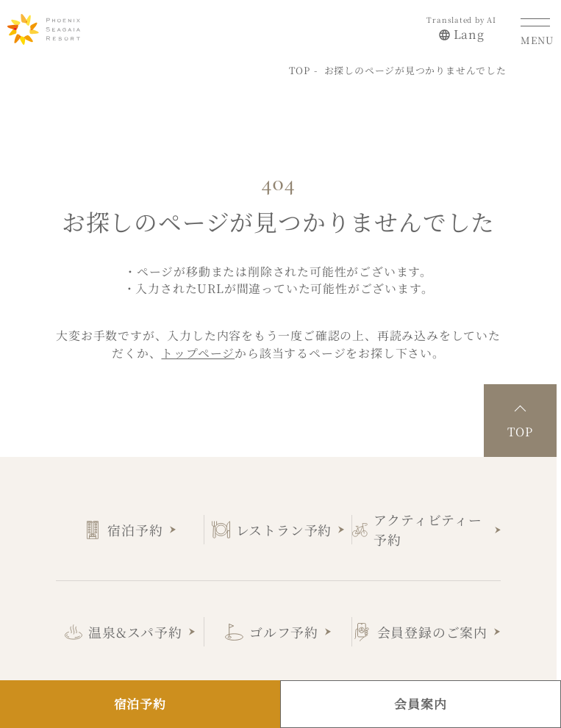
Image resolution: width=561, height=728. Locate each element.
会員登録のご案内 (432, 628)
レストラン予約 (284, 526)
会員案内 (420, 704)
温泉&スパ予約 (135, 628)
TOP (300, 66)
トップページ (198, 349)
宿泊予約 (135, 526)
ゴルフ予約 (284, 628)
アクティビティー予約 (428, 526)
